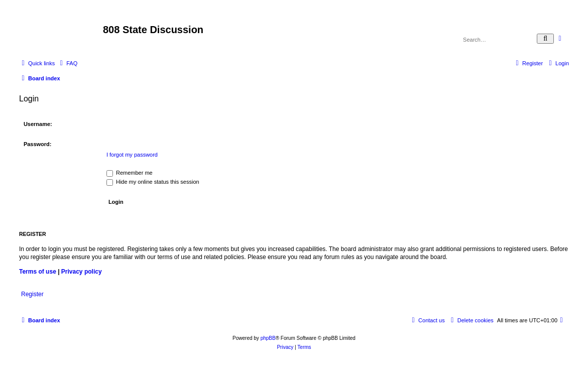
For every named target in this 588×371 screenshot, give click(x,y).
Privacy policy (82, 272)
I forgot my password (132, 155)
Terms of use (38, 272)
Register (32, 294)
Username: (38, 124)
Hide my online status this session (153, 182)
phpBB (268, 338)
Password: (38, 144)
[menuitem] (67, 63)
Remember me (130, 173)
